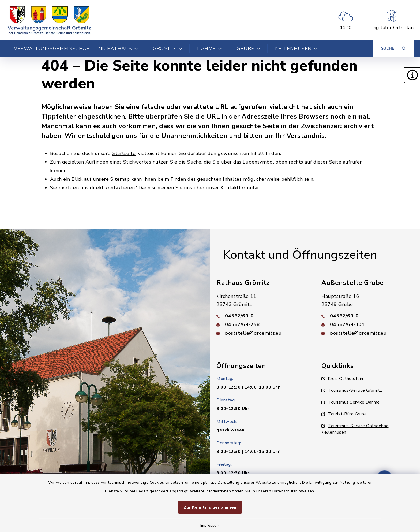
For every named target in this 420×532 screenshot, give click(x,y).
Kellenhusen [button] (296, 49)
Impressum (210, 525)
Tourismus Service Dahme (351, 402)
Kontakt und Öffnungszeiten (300, 255)
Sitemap (120, 179)
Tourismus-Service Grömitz (352, 390)
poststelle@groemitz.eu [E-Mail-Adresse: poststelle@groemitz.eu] (253, 333)
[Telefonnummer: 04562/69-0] (262, 316)
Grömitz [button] (168, 49)
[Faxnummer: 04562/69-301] (367, 324)
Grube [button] (248, 49)
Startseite (124, 153)
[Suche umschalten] (393, 49)
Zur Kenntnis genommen (210, 507)
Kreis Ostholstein (342, 379)
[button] (412, 75)
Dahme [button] (209, 49)
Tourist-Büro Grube (344, 414)
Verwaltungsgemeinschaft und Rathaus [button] (76, 49)
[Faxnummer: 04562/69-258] (262, 324)
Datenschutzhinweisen (293, 491)
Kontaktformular (240, 188)
